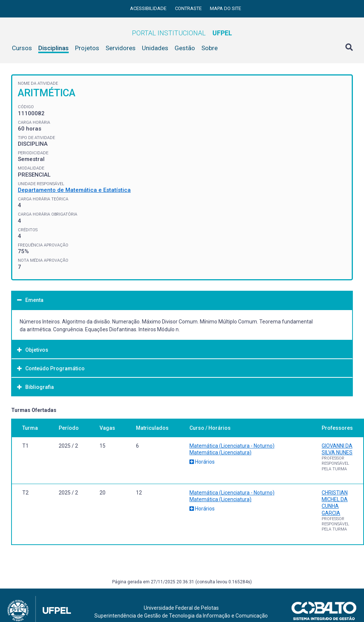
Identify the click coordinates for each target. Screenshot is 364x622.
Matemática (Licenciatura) (220, 452)
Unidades (155, 48)
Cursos (22, 48)
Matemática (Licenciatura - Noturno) (232, 446)
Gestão (185, 48)
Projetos (87, 48)
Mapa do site (225, 8)
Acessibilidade (149, 8)
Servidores (121, 48)
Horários (202, 462)
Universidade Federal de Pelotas (181, 608)
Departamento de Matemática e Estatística (74, 190)
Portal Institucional (182, 33)
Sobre (209, 48)
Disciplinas (53, 48)
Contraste (189, 8)
